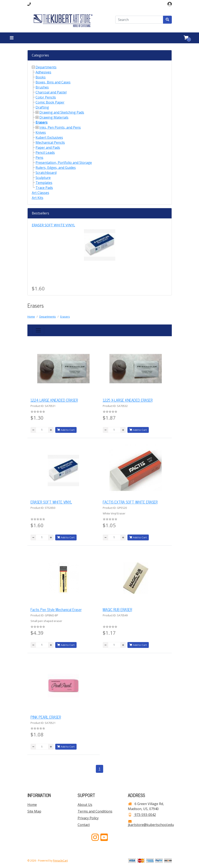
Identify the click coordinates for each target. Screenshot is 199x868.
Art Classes (40, 193)
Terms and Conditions (95, 811)
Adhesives (43, 72)
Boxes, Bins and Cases (53, 82)
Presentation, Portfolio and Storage (64, 163)
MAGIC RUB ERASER (117, 609)
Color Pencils (46, 97)
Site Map (34, 811)
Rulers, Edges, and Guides (56, 168)
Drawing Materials (54, 117)
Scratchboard (46, 173)
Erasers (42, 122)
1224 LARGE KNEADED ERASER (54, 400)
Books (41, 77)
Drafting (42, 107)
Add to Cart (66, 430)
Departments (46, 67)
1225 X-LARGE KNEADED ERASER (128, 400)
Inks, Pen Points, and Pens (60, 127)
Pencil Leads (45, 153)
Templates (44, 183)
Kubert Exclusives (49, 137)
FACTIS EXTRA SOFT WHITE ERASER (130, 502)
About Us (85, 805)
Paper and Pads (48, 147)
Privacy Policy (88, 818)
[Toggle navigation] (12, 38)
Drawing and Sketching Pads (62, 112)
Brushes (42, 87)
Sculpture (43, 178)
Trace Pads (44, 188)
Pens (39, 158)
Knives (41, 132)
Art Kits (38, 198)
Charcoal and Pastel (51, 92)
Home (31, 317)
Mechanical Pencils (50, 142)
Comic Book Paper (50, 102)
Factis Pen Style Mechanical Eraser (56, 609)
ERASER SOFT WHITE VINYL (53, 225)
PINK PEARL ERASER (46, 717)
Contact (84, 825)
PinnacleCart (60, 861)
